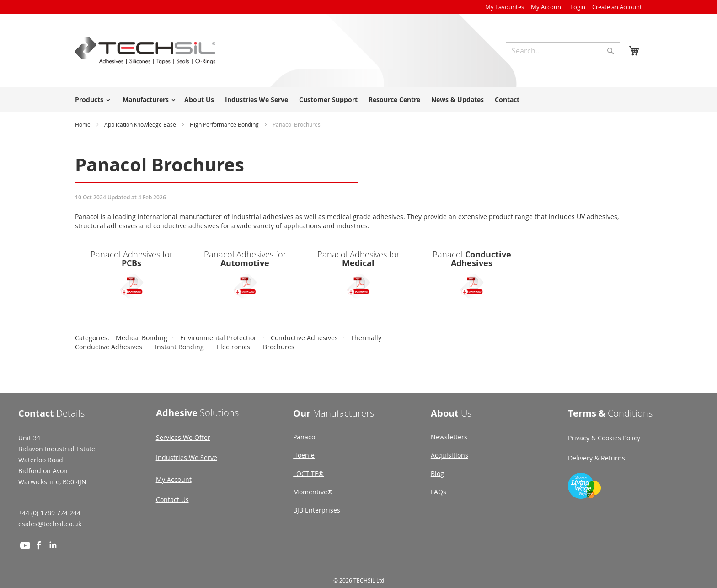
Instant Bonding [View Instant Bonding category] (179, 347)
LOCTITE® (308, 473)
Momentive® (313, 492)
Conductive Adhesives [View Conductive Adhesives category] (304, 338)
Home (83, 124)
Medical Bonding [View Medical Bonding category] (142, 338)
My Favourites (505, 7)
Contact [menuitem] (507, 99)
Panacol (305, 437)
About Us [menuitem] (199, 99)
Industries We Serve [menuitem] (257, 99)
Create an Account (617, 7)
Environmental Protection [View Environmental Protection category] (219, 338)
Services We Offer (183, 437)
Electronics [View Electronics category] (233, 347)
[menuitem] (91, 99)
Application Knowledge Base (141, 124)
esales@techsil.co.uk (51, 524)
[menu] (358, 99)
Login (578, 7)
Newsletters (449, 437)
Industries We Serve (187, 457)
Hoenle (304, 455)
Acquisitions (449, 455)
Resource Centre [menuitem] (394, 99)
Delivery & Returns (597, 458)
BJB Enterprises (317, 510)
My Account (547, 7)
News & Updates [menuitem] (457, 99)
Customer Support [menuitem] (328, 99)
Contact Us (172, 500)
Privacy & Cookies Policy (604, 438)
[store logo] (145, 51)
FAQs (439, 492)
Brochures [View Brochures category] (279, 347)
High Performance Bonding (225, 124)
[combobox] (563, 51)
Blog (437, 473)
